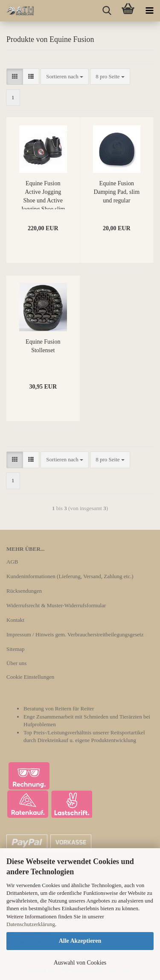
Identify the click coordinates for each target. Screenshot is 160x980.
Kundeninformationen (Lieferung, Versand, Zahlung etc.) (70, 576)
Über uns (16, 663)
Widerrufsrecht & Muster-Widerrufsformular (56, 605)
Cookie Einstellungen (30, 677)
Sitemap (16, 649)
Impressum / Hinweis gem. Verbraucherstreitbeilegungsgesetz (75, 634)
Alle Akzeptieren (80, 941)
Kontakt (15, 620)
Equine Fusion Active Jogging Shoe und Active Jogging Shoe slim (43, 195)
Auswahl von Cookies (80, 963)
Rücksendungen (24, 591)
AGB (12, 562)
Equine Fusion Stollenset (43, 346)
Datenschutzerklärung (31, 924)
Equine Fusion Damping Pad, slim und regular (116, 192)
